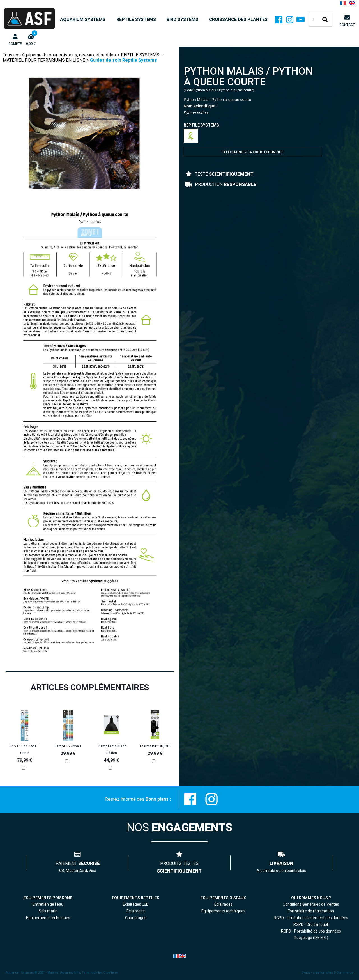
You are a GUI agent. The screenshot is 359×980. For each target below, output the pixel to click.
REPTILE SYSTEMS (136, 19)
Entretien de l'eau (48, 904)
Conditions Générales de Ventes (311, 904)
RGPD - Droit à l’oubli (311, 924)
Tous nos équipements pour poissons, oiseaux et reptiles (59, 55)
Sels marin (48, 911)
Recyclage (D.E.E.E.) (311, 938)
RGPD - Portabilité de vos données (311, 931)
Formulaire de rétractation (311, 911)
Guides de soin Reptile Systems (123, 60)
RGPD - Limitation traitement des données (311, 918)
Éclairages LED (136, 904)
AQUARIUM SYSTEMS (83, 19)
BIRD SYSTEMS (182, 19)
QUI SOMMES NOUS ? (311, 898)
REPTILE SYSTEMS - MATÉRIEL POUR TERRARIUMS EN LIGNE (82, 58)
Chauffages (136, 918)
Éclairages (223, 904)
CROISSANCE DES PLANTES (238, 19)
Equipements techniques (223, 911)
